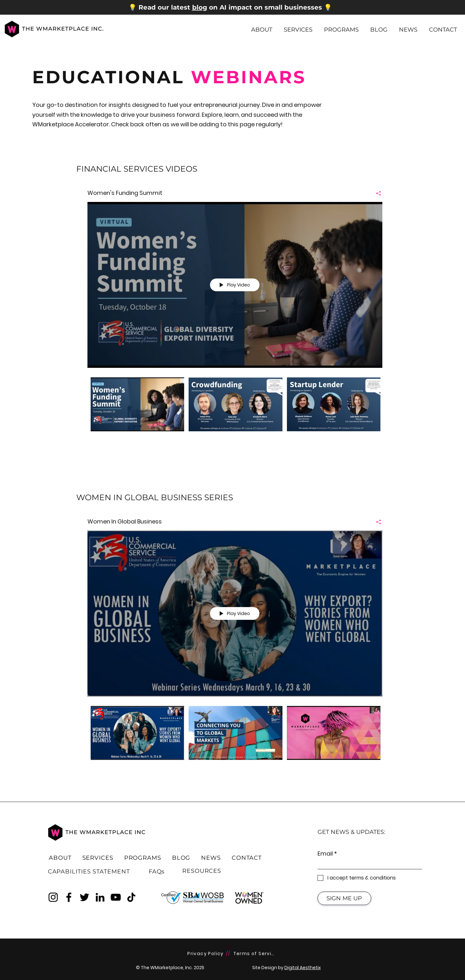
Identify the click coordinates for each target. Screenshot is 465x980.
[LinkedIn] (100, 897)
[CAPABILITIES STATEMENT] (89, 872)
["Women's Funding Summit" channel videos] (235, 409)
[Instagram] (53, 897)
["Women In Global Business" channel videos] (235, 737)
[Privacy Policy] (206, 954)
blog (200, 7)
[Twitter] (84, 897)
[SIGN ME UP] (344, 898)
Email (325, 854)
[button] (262, 27)
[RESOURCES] (202, 871)
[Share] (376, 193)
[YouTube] (116, 897)
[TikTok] (131, 897)
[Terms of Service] (256, 954)
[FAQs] (157, 872)
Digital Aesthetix (303, 968)
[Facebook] (69, 897)
